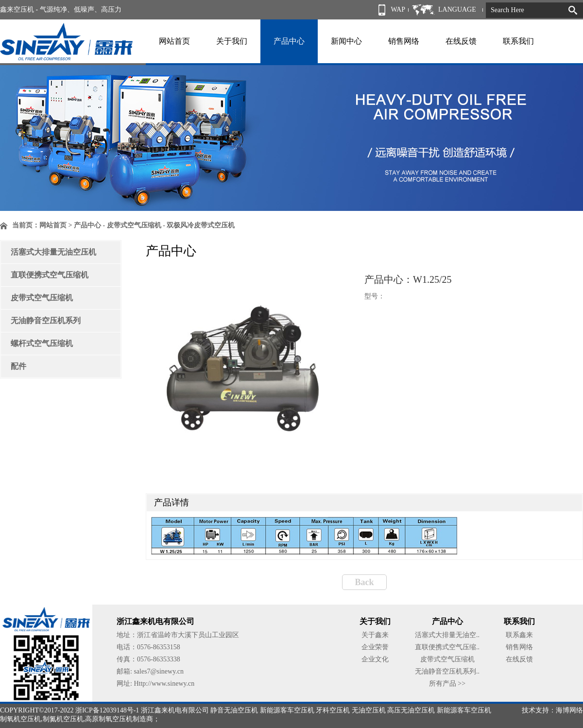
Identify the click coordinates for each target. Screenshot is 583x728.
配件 (18, 366)
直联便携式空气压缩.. (447, 647)
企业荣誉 (375, 647)
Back (364, 582)
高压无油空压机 (411, 710)
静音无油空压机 (234, 710)
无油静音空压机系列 (46, 321)
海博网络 (569, 710)
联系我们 (518, 41)
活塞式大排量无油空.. (447, 635)
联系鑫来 (519, 635)
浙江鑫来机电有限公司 (175, 710)
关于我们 (232, 41)
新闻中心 (346, 41)
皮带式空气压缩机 (42, 298)
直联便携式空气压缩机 (50, 275)
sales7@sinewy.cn (159, 671)
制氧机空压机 (20, 719)
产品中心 (289, 41)
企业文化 (375, 659)
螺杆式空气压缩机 (42, 343)
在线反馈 (461, 41)
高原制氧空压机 (109, 719)
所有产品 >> (447, 684)
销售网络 (404, 41)
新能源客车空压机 (287, 710)
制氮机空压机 (63, 719)
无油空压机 (369, 710)
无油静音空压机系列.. (447, 671)
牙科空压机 (333, 710)
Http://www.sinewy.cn (164, 684)
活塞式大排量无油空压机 (53, 252)
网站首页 (174, 41)
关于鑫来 (375, 635)
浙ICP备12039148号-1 (107, 710)
